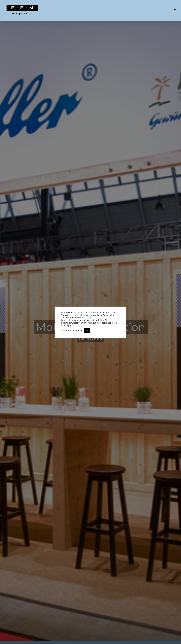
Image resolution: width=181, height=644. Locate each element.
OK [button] (87, 331)
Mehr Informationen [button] (72, 331)
